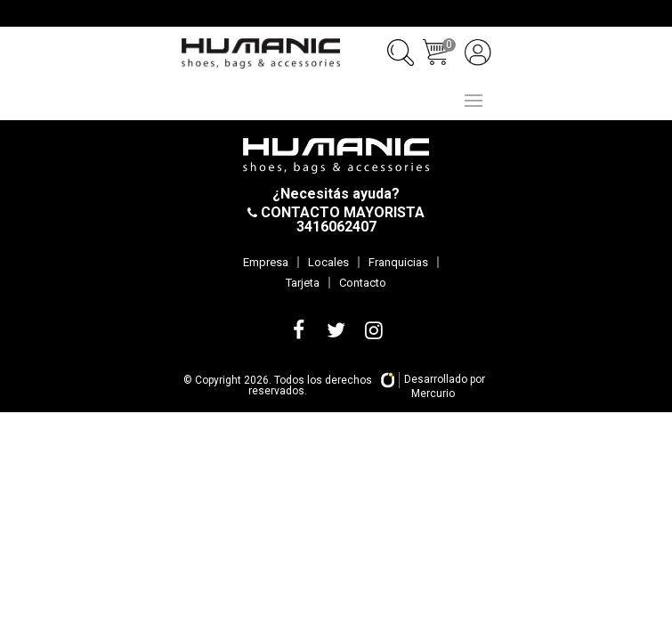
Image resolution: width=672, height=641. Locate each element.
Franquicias (398, 262)
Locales (328, 262)
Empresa (266, 262)
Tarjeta (303, 283)
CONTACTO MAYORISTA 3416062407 (341, 219)
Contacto (363, 283)
